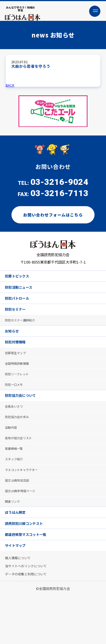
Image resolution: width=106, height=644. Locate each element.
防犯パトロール (20, 308)
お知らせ (14, 345)
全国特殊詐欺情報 (19, 382)
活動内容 (12, 455)
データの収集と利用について (29, 622)
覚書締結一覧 (16, 479)
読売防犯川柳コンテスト (28, 564)
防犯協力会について (24, 418)
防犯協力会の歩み (19, 443)
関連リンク (14, 539)
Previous (11, 114)
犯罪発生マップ (18, 370)
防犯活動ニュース (22, 295)
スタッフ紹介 (16, 491)
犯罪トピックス (20, 282)
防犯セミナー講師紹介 (23, 333)
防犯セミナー (18, 320)
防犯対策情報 (18, 357)
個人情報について (20, 603)
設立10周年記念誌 (20, 515)
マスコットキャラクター (24, 503)
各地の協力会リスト (21, 467)
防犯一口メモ (16, 406)
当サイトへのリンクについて (29, 612)
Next (95, 114)
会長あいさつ (16, 431)
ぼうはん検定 (18, 551)
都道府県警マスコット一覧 (30, 577)
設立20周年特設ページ (23, 527)
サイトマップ (18, 589)
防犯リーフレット (19, 394)
